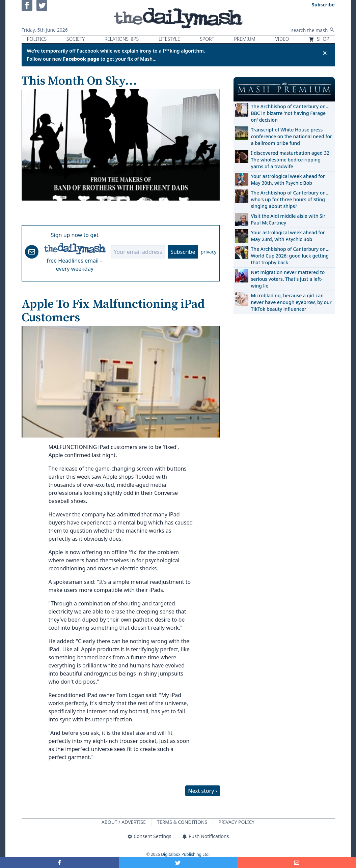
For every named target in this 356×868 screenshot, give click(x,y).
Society (76, 39)
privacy (209, 252)
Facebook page (81, 59)
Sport (207, 39)
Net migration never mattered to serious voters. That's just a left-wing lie (288, 279)
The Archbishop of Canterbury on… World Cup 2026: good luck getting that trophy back (290, 256)
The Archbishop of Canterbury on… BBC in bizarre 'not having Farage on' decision (290, 113)
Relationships (122, 39)
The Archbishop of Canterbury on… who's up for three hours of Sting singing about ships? (290, 199)
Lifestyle (169, 39)
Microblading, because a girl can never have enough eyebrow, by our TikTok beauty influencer (291, 302)
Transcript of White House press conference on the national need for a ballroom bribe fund (292, 136)
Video (282, 39)
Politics (37, 39)
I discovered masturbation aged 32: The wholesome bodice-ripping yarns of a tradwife (291, 160)
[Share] (297, 863)
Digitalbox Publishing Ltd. (185, 854)
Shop (319, 39)
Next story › (202, 791)
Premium (245, 39)
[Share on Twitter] (178, 863)
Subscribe (183, 252)
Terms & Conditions (182, 822)
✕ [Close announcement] (325, 53)
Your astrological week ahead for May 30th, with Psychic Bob (288, 179)
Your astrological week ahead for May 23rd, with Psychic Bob (288, 236)
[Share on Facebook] (59, 863)
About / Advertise (124, 822)
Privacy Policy (236, 822)
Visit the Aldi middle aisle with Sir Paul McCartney (288, 219)
